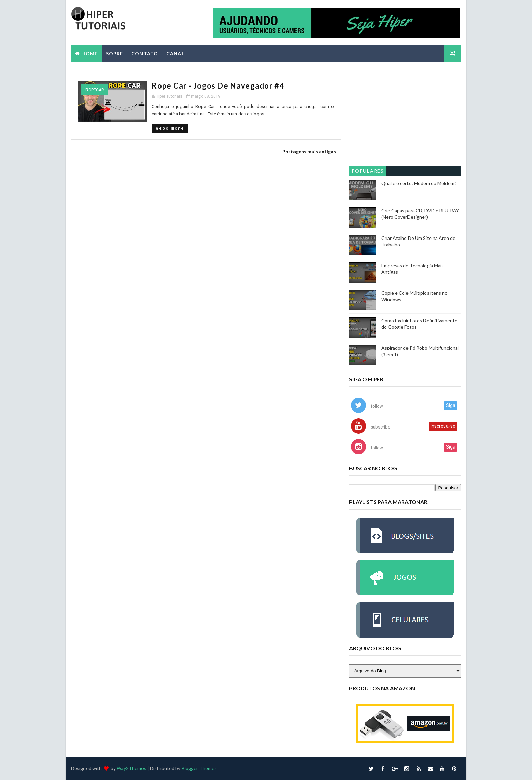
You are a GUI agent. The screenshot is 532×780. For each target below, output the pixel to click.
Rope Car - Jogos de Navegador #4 (211, 85)
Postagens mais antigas (304, 151)
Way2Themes (131, 768)
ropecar (95, 90)
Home (90, 53)
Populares (368, 170)
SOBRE (115, 53)
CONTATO (145, 53)
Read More (162, 128)
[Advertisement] (405, 116)
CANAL (175, 53)
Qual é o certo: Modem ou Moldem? (419, 183)
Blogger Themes (199, 768)
